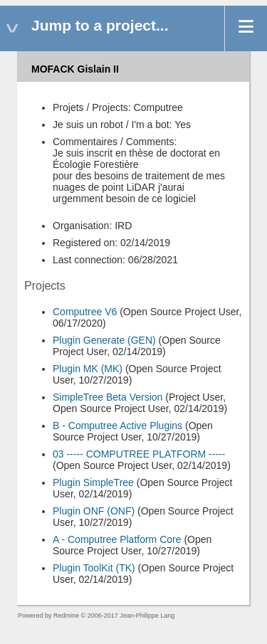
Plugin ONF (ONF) (94, 511)
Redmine (66, 616)
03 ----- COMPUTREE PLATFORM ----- (139, 454)
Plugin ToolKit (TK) (94, 568)
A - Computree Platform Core (117, 539)
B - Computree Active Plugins (117, 426)
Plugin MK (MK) (88, 369)
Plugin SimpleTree (93, 482)
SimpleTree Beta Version (108, 397)
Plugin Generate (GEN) (104, 340)
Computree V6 (85, 312)
